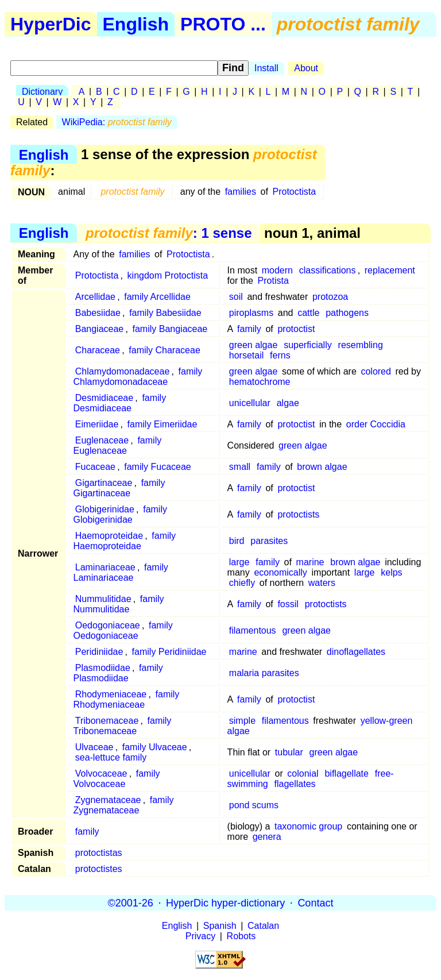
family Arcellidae (157, 297)
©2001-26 (131, 902)
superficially (308, 345)
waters (322, 583)
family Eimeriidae (163, 424)
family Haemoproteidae (125, 541)
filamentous (253, 630)
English (136, 24)
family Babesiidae (165, 313)
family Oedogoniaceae (123, 630)
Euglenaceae (102, 440)
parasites (269, 541)
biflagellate (347, 773)
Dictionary (42, 92)
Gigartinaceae (104, 483)
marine (310, 562)
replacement (390, 270)
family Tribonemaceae (123, 726)
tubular (289, 752)
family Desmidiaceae (120, 403)
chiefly (242, 583)
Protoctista (295, 192)
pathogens (347, 313)
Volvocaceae (101, 773)
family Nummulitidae (119, 604)
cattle (308, 313)
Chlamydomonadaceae (123, 371)
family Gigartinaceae (119, 488)
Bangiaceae (100, 329)
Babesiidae (98, 313)
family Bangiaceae (170, 329)
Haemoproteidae (109, 536)
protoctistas (99, 853)
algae (288, 403)
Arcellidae (95, 297)
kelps (391, 572)
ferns (280, 355)
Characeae (98, 350)
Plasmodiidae (103, 668)
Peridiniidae (99, 652)
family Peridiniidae (169, 652)
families (241, 192)
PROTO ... (223, 24)
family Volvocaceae (117, 779)
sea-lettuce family (111, 757)
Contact (315, 902)
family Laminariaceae (121, 572)
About (306, 68)
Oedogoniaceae (108, 625)
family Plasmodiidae (118, 673)
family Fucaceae (158, 467)
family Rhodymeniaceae (127, 699)
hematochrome (260, 382)
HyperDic (51, 24)
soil (236, 297)
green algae (254, 345)
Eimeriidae (97, 424)
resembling (361, 345)
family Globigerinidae (120, 514)
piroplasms (251, 313)
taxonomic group (308, 826)
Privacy (200, 936)
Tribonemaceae (107, 721)
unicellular (250, 403)
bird (237, 541)
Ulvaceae (94, 747)
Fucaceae (95, 467)
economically (280, 572)
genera (267, 837)
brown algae (322, 467)
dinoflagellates (356, 652)
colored (376, 371)
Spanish (220, 926)
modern (277, 270)
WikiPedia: (117, 122)
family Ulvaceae (155, 747)
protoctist (296, 329)
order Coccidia (376, 424)
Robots (241, 936)
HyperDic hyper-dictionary (225, 902)
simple (242, 721)
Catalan (263, 926)
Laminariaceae (105, 567)
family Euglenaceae (118, 445)
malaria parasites (264, 673)
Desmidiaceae (104, 398)
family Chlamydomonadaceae (138, 377)
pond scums (254, 805)
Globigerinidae (105, 509)
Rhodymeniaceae (111, 694)
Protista (273, 281)
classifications (328, 270)
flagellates (295, 784)
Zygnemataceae (108, 800)
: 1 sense (169, 233)
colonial (303, 773)
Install (266, 68)
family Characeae (165, 350)
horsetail (246, 355)
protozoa (330, 297)
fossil (288, 604)
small (240, 467)
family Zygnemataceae (124, 805)
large (239, 562)
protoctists (298, 514)
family (249, 329)
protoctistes (99, 869)
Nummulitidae (103, 599)
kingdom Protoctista (168, 275)
